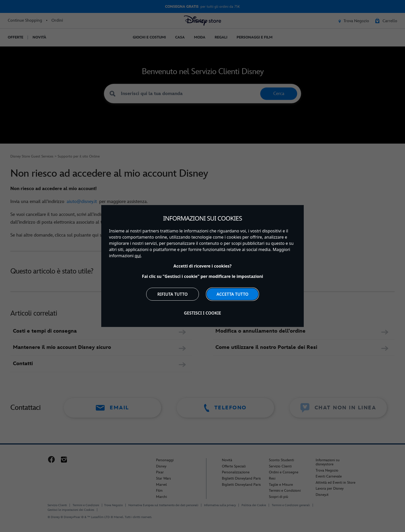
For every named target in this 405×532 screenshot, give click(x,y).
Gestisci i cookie (202, 313)
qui (138, 256)
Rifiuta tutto (172, 294)
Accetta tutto (232, 294)
